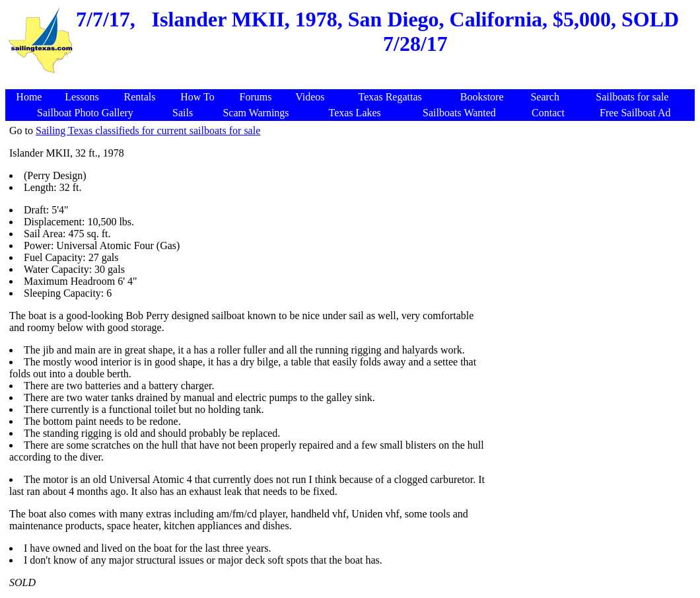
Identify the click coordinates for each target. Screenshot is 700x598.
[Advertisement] (352, 82)
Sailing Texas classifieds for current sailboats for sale (148, 131)
